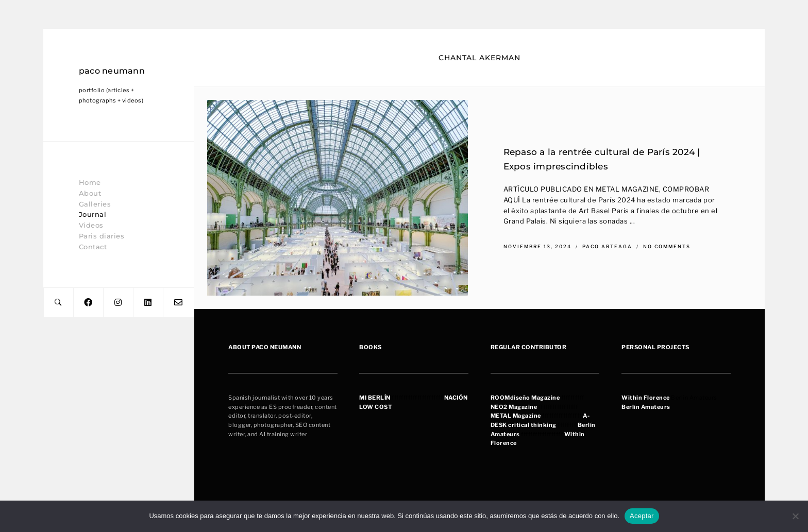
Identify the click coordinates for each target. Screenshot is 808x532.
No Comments (667, 246)
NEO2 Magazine (514, 407)
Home (90, 182)
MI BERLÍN (375, 398)
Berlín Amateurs (646, 407)
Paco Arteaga (608, 246)
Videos (91, 225)
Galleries (95, 204)
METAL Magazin (514, 416)
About (90, 193)
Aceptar (642, 516)
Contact (93, 247)
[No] (795, 516)
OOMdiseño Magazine (527, 398)
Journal (93, 214)
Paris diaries (102, 236)
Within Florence (646, 398)
